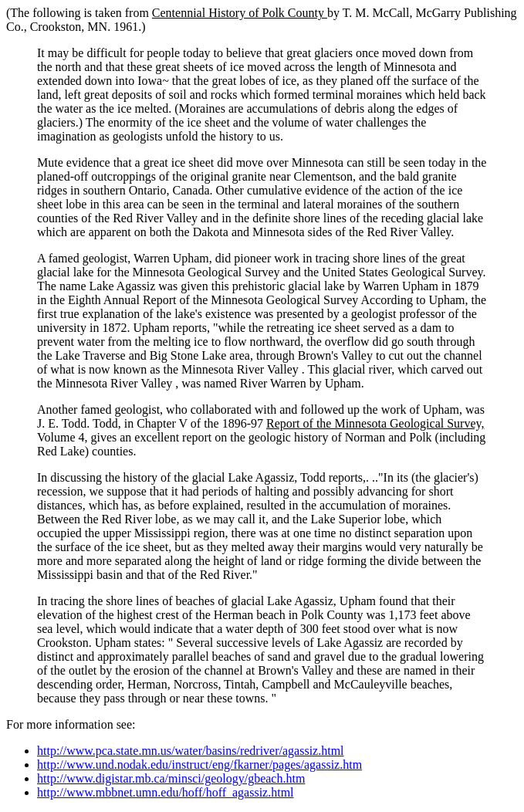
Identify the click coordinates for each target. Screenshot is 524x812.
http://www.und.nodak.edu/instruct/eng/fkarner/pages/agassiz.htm (199, 765)
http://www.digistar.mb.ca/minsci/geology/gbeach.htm (171, 778)
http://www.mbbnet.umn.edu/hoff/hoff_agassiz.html (166, 792)
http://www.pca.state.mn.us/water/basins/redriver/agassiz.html (191, 751)
